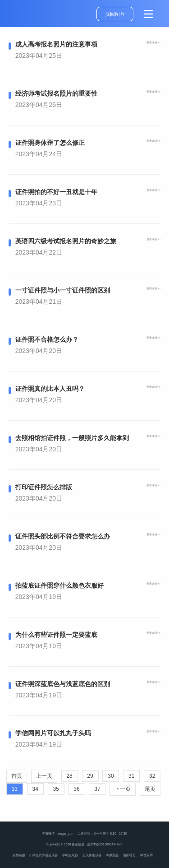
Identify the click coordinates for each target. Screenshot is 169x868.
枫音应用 (146, 855)
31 (131, 776)
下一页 (123, 789)
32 (152, 776)
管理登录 (156, 864)
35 (56, 789)
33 (15, 789)
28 (69, 776)
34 (35, 789)
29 (90, 776)
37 (97, 789)
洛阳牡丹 (129, 855)
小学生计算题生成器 (43, 855)
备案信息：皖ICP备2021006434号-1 (97, 844)
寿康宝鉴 (112, 855)
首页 (17, 776)
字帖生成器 (70, 855)
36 (76, 789)
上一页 (44, 776)
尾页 (150, 789)
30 (111, 776)
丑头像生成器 (92, 855)
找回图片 (115, 14)
